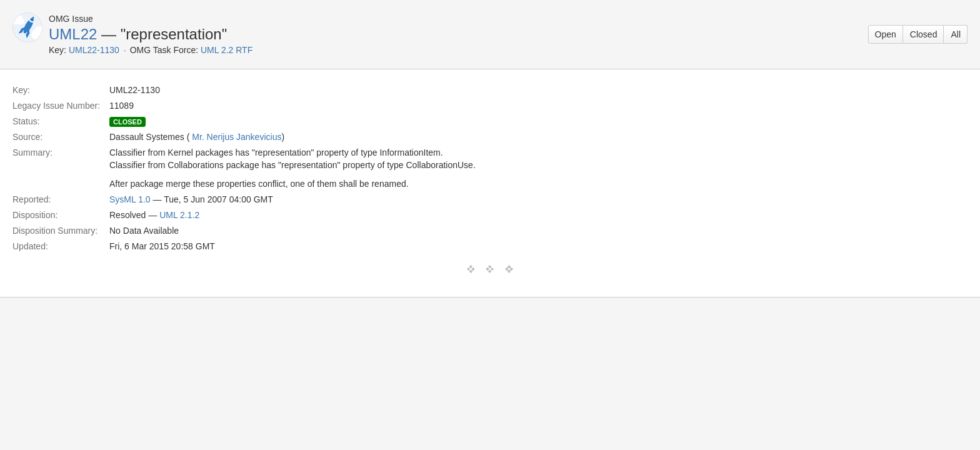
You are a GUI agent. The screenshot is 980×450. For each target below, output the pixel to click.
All (956, 34)
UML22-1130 (94, 50)
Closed (924, 34)
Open (886, 34)
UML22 (73, 34)
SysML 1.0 (130, 199)
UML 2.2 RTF (227, 50)
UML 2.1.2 (179, 215)
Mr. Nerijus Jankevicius (237, 137)
